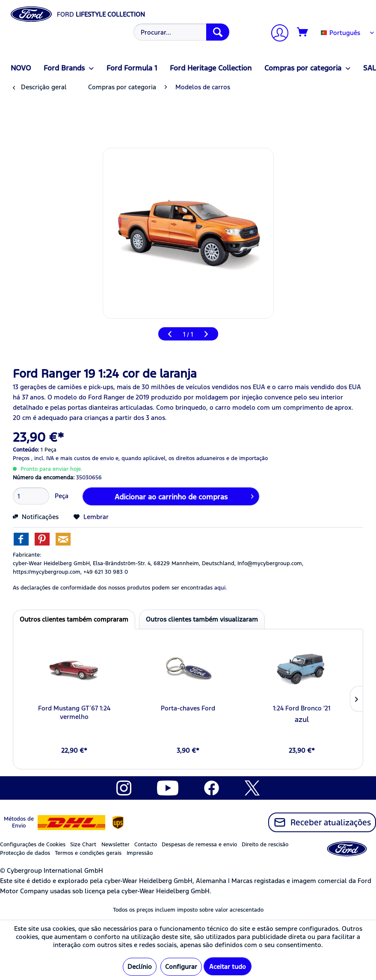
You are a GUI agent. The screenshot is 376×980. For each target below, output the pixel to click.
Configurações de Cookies (33, 845)
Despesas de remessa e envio (199, 845)
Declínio (140, 967)
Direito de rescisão (265, 845)
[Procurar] (218, 32)
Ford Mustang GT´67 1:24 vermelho (74, 712)
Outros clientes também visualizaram (202, 619)
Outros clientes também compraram (74, 619)
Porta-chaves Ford (188, 708)
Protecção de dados (25, 853)
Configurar (181, 967)
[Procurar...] (181, 32)
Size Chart (83, 845)
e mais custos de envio (85, 458)
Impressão (140, 853)
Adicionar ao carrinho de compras (184, 496)
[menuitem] (181, 32)
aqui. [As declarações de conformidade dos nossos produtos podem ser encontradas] (221, 588)
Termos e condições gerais (88, 853)
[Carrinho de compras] (303, 32)
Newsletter (115, 845)
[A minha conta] (276, 34)
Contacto (146, 845)
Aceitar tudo (228, 967)
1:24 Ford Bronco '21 (302, 708)
